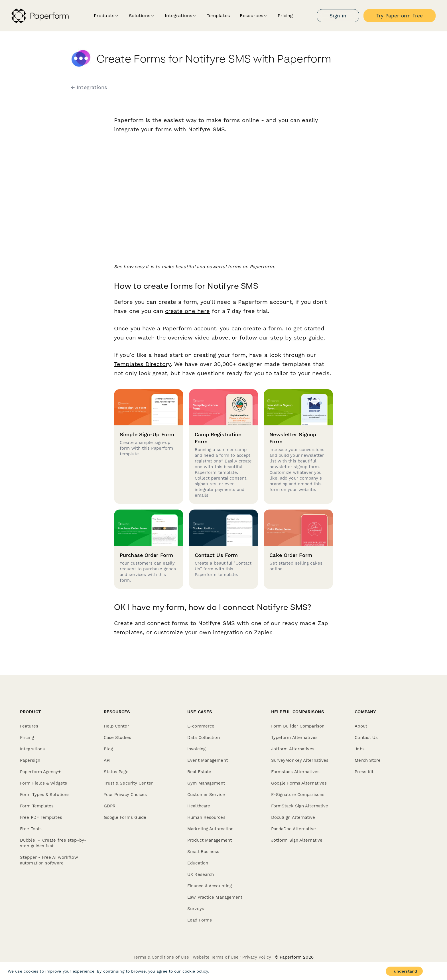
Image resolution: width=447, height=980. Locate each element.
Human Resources (206, 817)
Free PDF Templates (41, 817)
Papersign (30, 760)
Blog (108, 749)
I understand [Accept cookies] (404, 971)
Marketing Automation (210, 829)
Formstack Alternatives (295, 772)
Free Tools (31, 829)
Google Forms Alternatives (299, 783)
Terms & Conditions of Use (161, 957)
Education (198, 863)
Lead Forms (200, 920)
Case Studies (117, 737)
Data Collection (204, 737)
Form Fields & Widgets (43, 783)
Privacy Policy (257, 957)
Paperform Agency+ (40, 772)
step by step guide (297, 338)
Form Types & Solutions (45, 795)
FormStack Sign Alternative (300, 806)
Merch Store (368, 760)
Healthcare (199, 806)
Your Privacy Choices (125, 795)
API (107, 760)
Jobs (359, 749)
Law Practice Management (215, 897)
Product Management (210, 840)
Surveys (196, 909)
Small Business (203, 852)
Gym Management (206, 783)
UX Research (201, 874)
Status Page (116, 772)
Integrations (32, 749)
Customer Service (206, 795)
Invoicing (196, 749)
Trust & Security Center (128, 783)
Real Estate (199, 772)
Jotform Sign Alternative (297, 840)
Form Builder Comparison (298, 726)
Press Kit (364, 772)
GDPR (110, 806)
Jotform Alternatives (293, 749)
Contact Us (366, 737)
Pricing (285, 16)
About (361, 726)
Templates (218, 16)
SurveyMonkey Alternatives (300, 760)
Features (29, 726)
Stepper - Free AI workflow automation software (49, 860)
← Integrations (89, 87)
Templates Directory (142, 364)
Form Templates (37, 806)
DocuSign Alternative (293, 817)
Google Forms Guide (125, 817)
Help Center (116, 726)
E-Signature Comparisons (298, 795)
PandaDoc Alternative (293, 829)
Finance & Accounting (210, 886)
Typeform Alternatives (294, 737)
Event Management (208, 760)
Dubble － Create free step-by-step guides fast (53, 843)
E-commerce (201, 726)
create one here (188, 311)
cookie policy (195, 971)
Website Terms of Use (216, 957)
